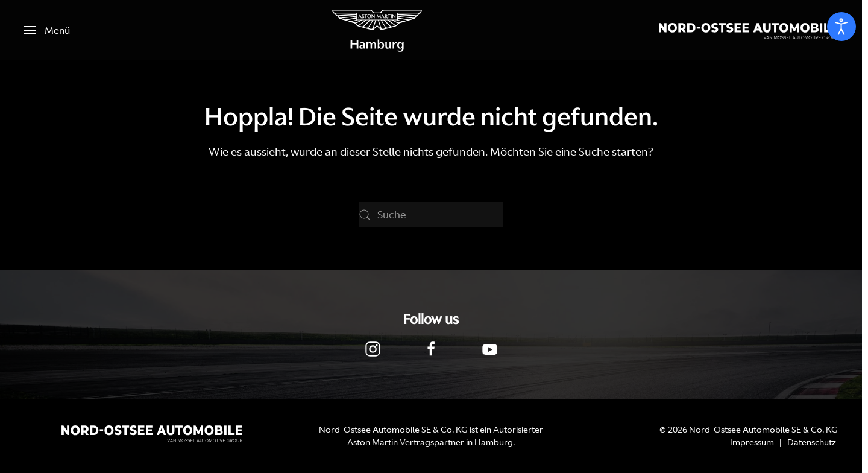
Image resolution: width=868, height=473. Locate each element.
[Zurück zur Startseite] (377, 30)
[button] (47, 30)
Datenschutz (812, 442)
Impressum (752, 442)
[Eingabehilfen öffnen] (841, 27)
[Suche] (431, 215)
